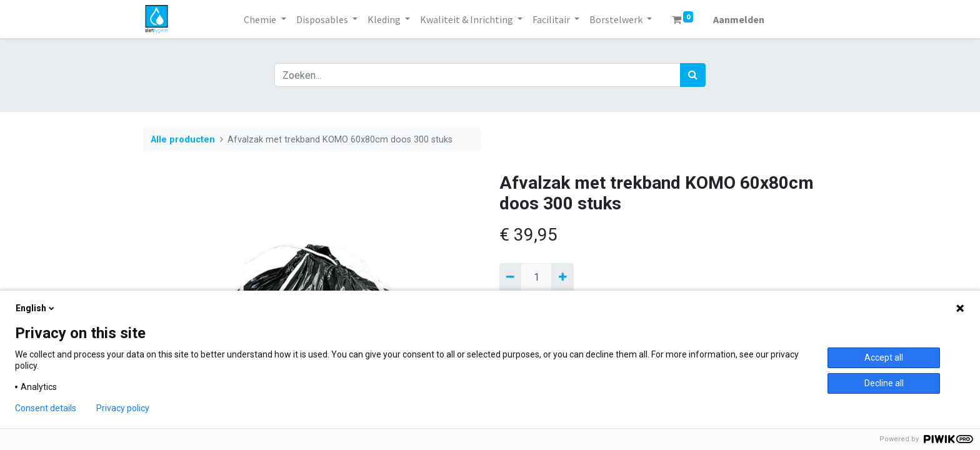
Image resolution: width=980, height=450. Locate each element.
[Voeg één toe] (562, 277)
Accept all (884, 357)
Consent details (46, 408)
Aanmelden (739, 19)
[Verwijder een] (510, 277)
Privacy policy (123, 408)
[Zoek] (693, 75)
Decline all (884, 383)
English (36, 308)
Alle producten (183, 140)
